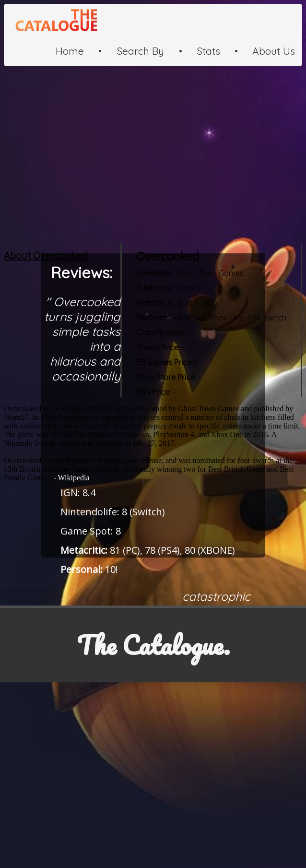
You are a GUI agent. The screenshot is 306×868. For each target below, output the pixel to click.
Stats (208, 51)
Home (70, 51)
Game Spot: (87, 531)
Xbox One (227, 318)
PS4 (253, 318)
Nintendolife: (90, 512)
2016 (209, 303)
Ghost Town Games (210, 273)
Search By (140, 51)
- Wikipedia (70, 478)
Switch (275, 318)
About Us (274, 51)
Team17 (188, 288)
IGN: (70, 493)
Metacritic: (84, 550)
